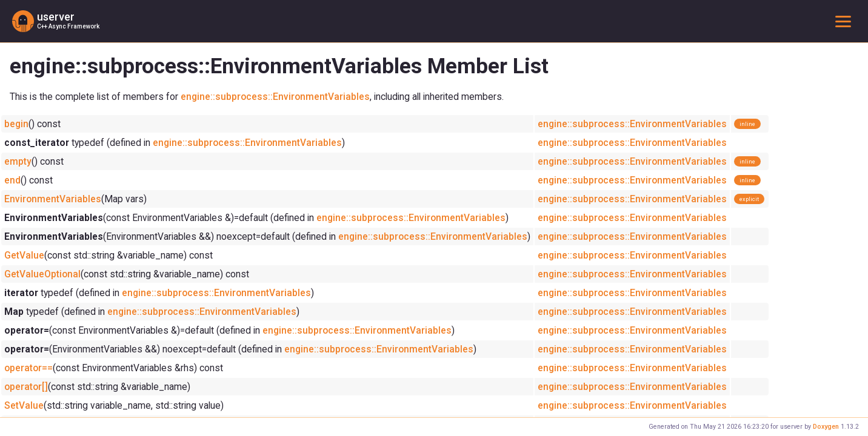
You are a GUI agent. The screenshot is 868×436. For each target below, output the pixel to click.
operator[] (26, 387)
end (12, 180)
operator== (28, 368)
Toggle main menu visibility (846, 21)
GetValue (24, 255)
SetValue (24, 405)
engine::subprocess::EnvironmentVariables (275, 97)
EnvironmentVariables (53, 199)
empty (18, 161)
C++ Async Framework (68, 26)
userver (56, 17)
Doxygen (826, 427)
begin (16, 124)
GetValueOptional (42, 274)
